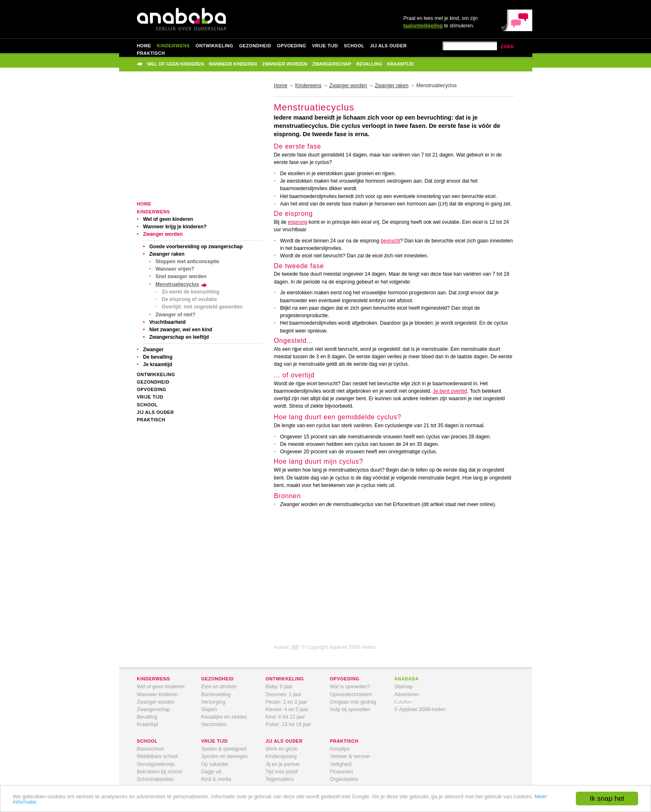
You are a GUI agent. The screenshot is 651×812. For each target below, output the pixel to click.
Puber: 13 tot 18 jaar (289, 724)
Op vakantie (215, 764)
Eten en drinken (219, 687)
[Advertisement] (199, 142)
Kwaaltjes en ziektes (224, 717)
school (147, 741)
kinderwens (154, 679)
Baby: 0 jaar (279, 687)
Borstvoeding (216, 695)
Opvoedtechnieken (351, 695)
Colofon (403, 702)
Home (144, 46)
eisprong (297, 222)
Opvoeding (291, 46)
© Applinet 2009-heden (420, 709)
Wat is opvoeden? (350, 687)
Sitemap (404, 687)
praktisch (344, 741)
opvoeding (345, 679)
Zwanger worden (285, 64)
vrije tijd (215, 741)
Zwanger (153, 350)
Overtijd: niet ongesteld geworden (202, 307)
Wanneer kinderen (233, 64)
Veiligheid (341, 764)
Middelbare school (158, 756)
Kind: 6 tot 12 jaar (285, 717)
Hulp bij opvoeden (350, 709)
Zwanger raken (167, 254)
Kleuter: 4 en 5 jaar (287, 709)
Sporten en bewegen (225, 756)
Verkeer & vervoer (350, 756)
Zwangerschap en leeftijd (179, 337)
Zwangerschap (332, 64)
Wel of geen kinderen (176, 64)
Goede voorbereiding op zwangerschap (196, 247)
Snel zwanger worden (181, 276)
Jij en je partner (283, 764)
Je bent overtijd (450, 391)
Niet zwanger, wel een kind (181, 330)
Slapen (209, 709)
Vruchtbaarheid (168, 322)
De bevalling (158, 357)
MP (295, 647)
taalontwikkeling (423, 26)
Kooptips (340, 749)
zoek (508, 46)
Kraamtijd (400, 64)
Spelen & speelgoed (224, 749)
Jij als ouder (389, 46)
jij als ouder (284, 741)
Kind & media (216, 779)
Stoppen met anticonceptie (188, 262)
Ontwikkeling (214, 46)
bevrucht (390, 241)
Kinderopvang (281, 756)
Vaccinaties (214, 724)
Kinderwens (173, 46)
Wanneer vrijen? (175, 269)
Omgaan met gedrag (353, 702)
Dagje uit (211, 772)
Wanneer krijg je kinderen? (175, 227)
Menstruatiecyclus (177, 284)
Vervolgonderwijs (156, 764)
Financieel (341, 772)
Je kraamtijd (158, 364)
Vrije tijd (325, 46)
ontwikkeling (285, 679)
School (354, 46)
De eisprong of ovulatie (190, 299)
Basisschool (151, 749)
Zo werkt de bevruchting (191, 292)
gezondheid (218, 679)
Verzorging (213, 702)
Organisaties (344, 779)
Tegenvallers (280, 779)
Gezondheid (255, 46)
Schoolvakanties (155, 779)
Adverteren (407, 695)
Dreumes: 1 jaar (284, 695)
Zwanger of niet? (176, 315)
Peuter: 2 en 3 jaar (286, 702)
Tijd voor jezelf (282, 772)
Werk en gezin (282, 749)
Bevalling (369, 64)
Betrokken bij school (160, 772)
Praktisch (151, 53)
